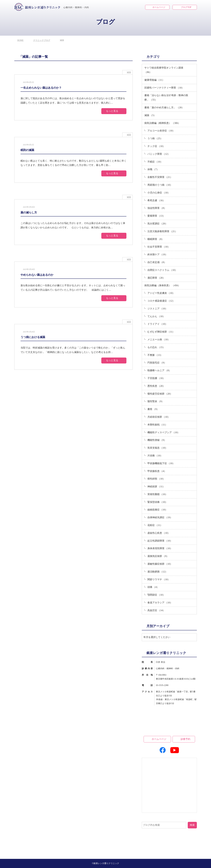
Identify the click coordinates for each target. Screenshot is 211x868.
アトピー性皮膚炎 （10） (161, 293)
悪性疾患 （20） (156, 386)
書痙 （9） (153, 409)
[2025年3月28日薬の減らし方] (74, 222)
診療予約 (185, 739)
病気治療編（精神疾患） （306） (162, 123)
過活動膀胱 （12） (157, 572)
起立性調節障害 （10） (160, 541)
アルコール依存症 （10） (161, 131)
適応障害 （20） (156, 278)
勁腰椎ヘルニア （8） (159, 370)
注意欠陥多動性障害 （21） (162, 231)
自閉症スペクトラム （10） (162, 270)
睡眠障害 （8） (156, 239)
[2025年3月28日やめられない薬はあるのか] (74, 284)
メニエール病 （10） (159, 339)
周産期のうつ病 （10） (160, 185)
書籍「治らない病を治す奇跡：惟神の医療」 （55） (166, 97)
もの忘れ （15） (156, 347)
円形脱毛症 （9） (157, 363)
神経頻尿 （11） (156, 486)
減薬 (129, 72)
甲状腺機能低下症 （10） (161, 463)
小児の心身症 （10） (159, 193)
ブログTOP (186, 7)
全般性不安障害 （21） (160, 177)
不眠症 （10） (155, 162)
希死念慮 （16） (156, 200)
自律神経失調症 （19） (160, 517)
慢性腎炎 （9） (156, 401)
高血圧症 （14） (156, 610)
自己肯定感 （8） (157, 262)
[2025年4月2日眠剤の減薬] (74, 160)
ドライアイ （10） (157, 324)
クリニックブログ (42, 40)
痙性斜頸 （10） (156, 479)
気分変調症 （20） (157, 224)
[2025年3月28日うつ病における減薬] (74, 347)
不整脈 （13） (155, 355)
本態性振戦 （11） (157, 425)
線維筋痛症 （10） (157, 510)
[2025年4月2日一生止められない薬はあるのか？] (74, 97)
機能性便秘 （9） (157, 440)
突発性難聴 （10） (157, 494)
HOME (20, 40)
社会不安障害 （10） (159, 247)
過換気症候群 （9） (158, 556)
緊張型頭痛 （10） (157, 502)
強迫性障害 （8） (157, 208)
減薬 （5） (150, 115)
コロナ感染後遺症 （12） (161, 301)
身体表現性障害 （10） (160, 548)
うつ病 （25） (155, 138)
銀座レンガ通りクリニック (106, 863)
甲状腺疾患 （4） (157, 471)
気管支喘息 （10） (157, 448)
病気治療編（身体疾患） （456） (162, 285)
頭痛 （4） (153, 587)
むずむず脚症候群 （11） (161, 332)
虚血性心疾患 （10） (159, 533)
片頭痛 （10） (155, 456)
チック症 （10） (156, 146)
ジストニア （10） (157, 309)
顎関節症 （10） (156, 595)
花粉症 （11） (155, 525)
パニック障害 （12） (159, 154)
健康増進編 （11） (154, 80)
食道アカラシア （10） (160, 603)
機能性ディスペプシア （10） (164, 432)
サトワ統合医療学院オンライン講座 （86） (164, 70)
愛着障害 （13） (156, 216)
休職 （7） (153, 169)
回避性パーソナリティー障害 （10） (164, 88)
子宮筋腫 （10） (156, 378)
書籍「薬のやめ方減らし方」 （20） (164, 107)
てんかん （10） (156, 316)
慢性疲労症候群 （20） (160, 394)
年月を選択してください (157, 637)
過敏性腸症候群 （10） (160, 564)
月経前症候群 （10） (159, 417)
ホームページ (159, 7)
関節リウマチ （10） (159, 579)
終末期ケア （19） (157, 254)
